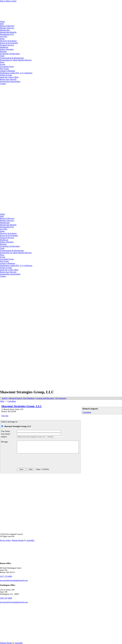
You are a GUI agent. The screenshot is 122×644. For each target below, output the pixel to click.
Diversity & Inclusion (8, 41)
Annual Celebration (8, 71)
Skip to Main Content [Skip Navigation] (8, 1)
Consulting (87, 412)
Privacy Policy (6, 540)
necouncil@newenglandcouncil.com (14, 580)
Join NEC (4, 36)
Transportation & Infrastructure (12, 58)
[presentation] (35, 461)
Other (2, 401)
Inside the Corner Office (9, 77)
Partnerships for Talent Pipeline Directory (16, 60)
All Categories (61, 398)
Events (3, 64)
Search (5, 398)
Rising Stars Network (8, 79)
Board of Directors (7, 26)
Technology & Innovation (10, 54)
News (2, 62)
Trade (2, 56)
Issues (2, 39)
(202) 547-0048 (6, 598)
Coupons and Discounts (45, 398)
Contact (3, 84)
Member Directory (7, 28)
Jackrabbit (30, 540)
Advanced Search (15, 398)
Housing (3, 51)
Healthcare (4, 47)
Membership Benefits (8, 32)
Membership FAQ (7, 34)
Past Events (4, 69)
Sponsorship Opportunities (10, 81)
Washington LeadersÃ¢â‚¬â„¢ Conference (16, 73)
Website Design (18, 540)
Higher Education (7, 49)
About (2, 21)
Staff (2, 24)
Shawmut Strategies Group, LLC (22, 406)
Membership (5, 30)
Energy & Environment (9, 43)
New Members (29, 398)
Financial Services (7, 45)
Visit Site (5, 416)
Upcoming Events (7, 66)
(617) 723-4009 (6, 576)
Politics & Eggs (6, 75)
